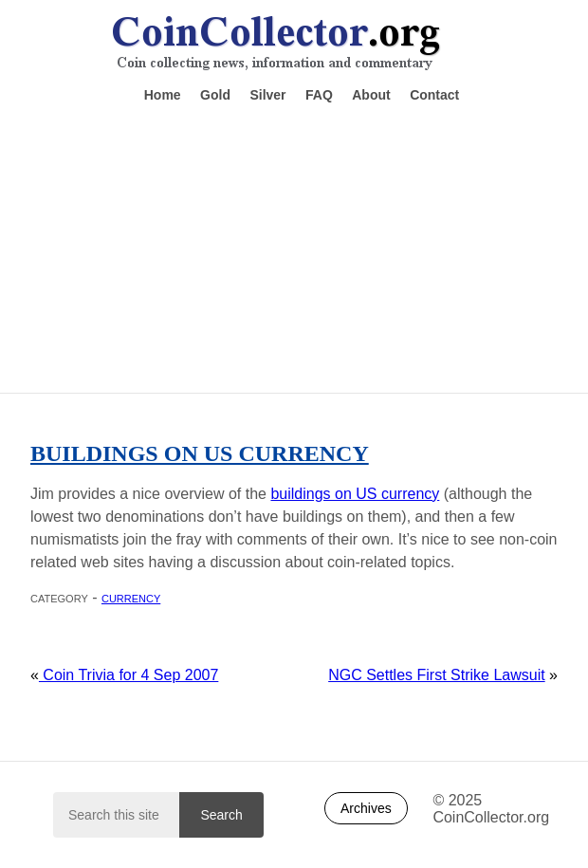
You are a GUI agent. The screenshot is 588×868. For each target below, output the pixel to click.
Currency (131, 597)
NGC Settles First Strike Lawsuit (437, 675)
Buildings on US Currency (200, 453)
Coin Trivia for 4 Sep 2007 (129, 675)
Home (163, 95)
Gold (215, 95)
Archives (366, 808)
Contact (434, 95)
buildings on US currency (355, 494)
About (371, 95)
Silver (267, 95)
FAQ (319, 95)
